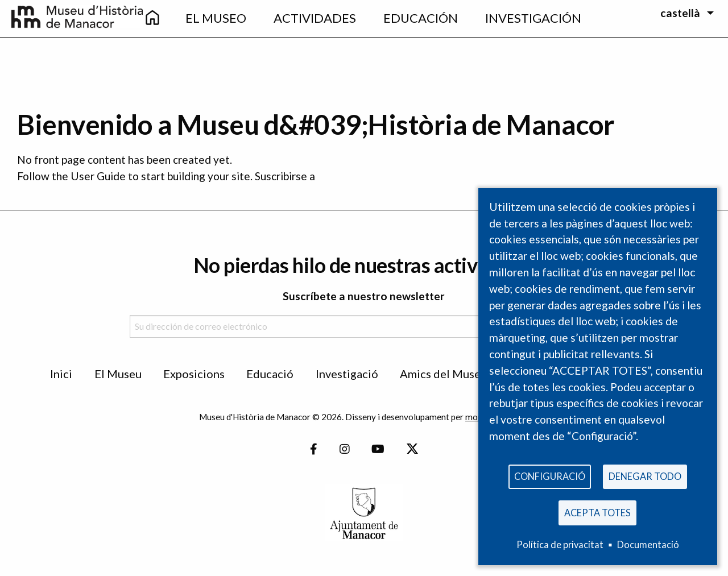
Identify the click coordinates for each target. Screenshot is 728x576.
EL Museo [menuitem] (216, 18)
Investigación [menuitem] (533, 18)
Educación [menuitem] (421, 18)
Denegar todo (645, 472)
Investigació (347, 374)
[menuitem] (152, 18)
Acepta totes (597, 511)
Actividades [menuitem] (315, 18)
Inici (61, 374)
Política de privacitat (560, 544)
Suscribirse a (285, 176)
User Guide (98, 176)
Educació (270, 374)
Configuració (550, 472)
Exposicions (194, 374)
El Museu (118, 374)
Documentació (648, 544)
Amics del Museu (443, 374)
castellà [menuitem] (680, 13)
